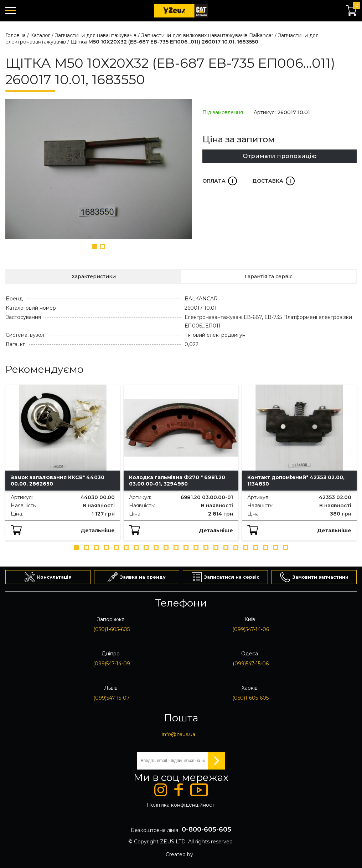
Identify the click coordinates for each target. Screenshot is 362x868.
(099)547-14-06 (251, 629)
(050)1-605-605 (112, 629)
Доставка (273, 181)
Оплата (220, 181)
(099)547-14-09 (112, 664)
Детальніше (98, 531)
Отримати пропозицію (280, 156)
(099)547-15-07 (112, 698)
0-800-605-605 (206, 829)
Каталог (40, 35)
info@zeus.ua (179, 734)
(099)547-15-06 (251, 664)
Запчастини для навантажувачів (96, 35)
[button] (94, 247)
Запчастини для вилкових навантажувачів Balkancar (207, 35)
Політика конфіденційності (181, 805)
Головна (15, 35)
